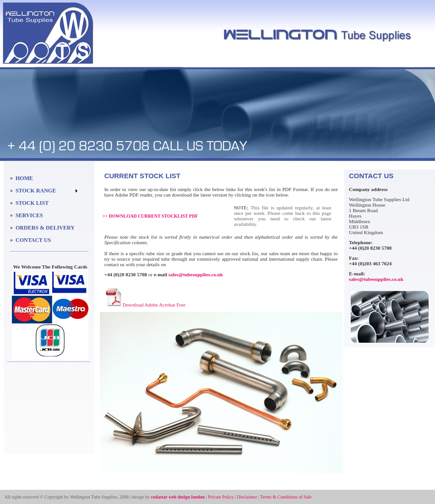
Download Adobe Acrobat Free (154, 305)
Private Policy (221, 497)
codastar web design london (178, 497)
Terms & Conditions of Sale (286, 497)
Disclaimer (247, 497)
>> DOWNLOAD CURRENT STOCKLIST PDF (150, 216)
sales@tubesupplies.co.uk (196, 274)
